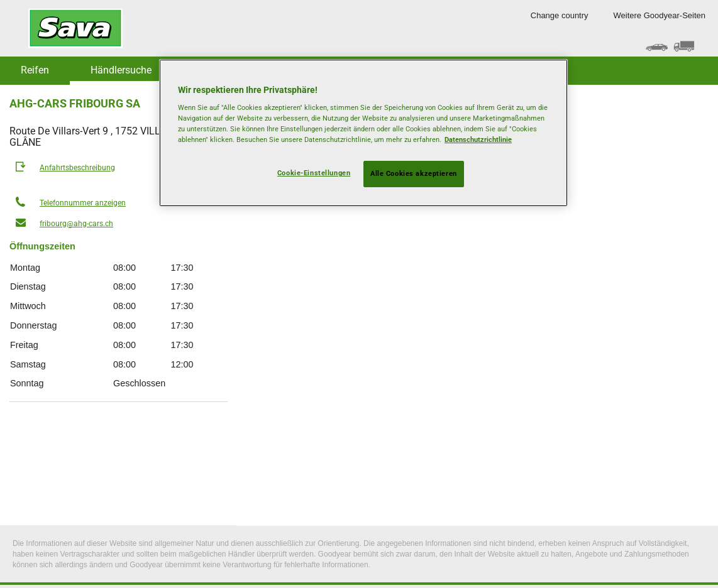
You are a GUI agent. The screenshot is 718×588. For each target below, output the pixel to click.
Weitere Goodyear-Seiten (660, 15)
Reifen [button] (35, 70)
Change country (560, 15)
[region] (363, 133)
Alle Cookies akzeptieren (414, 173)
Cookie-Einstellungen (314, 173)
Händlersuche (121, 70)
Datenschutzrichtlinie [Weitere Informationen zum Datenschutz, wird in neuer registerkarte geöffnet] (478, 139)
